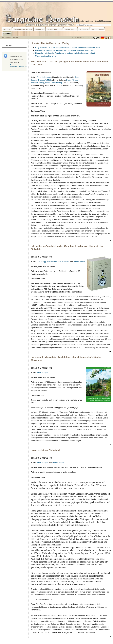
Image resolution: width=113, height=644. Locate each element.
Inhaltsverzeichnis (86, 21)
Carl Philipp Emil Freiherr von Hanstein (53, 262)
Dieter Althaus (72, 80)
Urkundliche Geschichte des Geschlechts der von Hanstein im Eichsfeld (65, 50)
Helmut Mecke (58, 463)
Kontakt (98, 21)
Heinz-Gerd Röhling (54, 83)
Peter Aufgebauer (44, 77)
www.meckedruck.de (18, 66)
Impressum (107, 21)
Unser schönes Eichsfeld (46, 56)
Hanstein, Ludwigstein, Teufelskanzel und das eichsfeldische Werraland (65, 53)
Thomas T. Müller (45, 80)
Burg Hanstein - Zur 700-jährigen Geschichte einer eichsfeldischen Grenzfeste (68, 48)
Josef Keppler (79, 262)
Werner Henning (37, 83)
